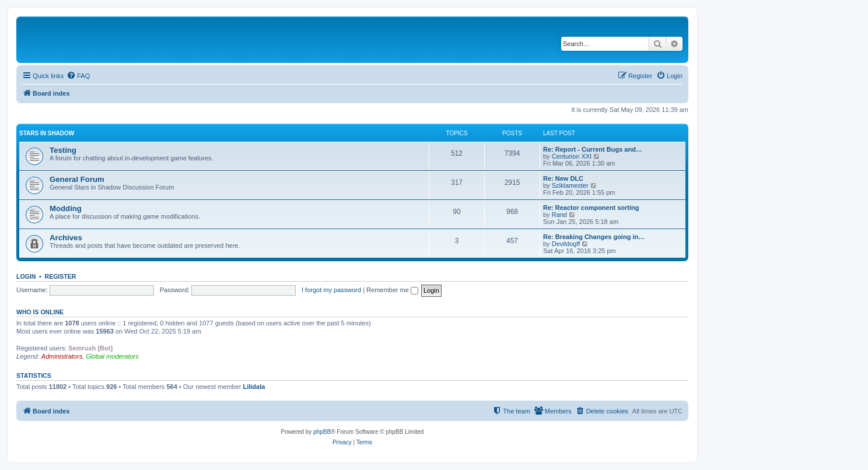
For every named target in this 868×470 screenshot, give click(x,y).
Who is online (40, 312)
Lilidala (254, 387)
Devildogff (566, 244)
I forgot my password (331, 290)
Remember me (392, 290)
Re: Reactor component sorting (591, 208)
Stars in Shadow (47, 133)
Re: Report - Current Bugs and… (593, 149)
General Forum (77, 179)
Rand (559, 215)
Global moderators (112, 356)
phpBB (322, 432)
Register (61, 276)
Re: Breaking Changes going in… (594, 237)
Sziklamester (570, 185)
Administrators (62, 356)
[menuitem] (78, 76)
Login (26, 276)
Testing (63, 150)
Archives (66, 238)
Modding (66, 208)
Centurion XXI (572, 156)
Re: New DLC (563, 178)
